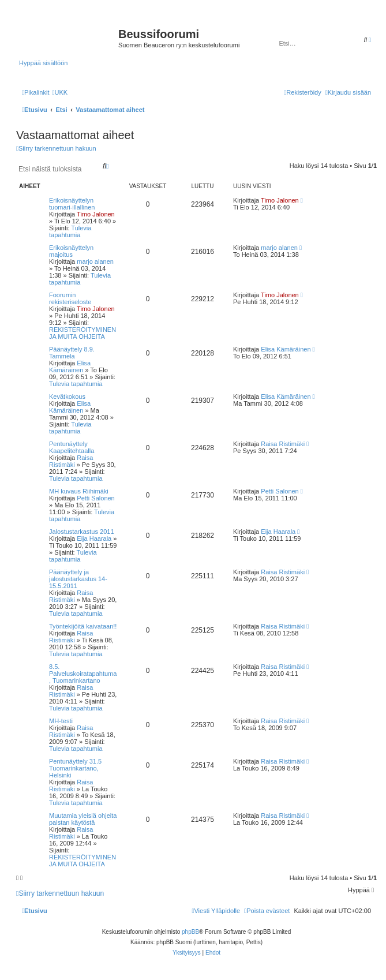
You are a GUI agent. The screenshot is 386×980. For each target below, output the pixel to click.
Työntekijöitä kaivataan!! (83, 626)
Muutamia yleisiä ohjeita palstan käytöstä (83, 819)
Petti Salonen (95, 498)
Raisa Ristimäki (71, 461)
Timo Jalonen (96, 214)
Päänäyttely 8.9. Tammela (72, 353)
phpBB (190, 932)
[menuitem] (60, 92)
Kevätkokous (67, 397)
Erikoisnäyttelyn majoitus (71, 251)
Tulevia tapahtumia (70, 231)
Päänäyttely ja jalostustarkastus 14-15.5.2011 (78, 579)
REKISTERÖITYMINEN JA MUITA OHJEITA (83, 333)
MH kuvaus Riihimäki (79, 491)
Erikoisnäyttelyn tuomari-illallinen (72, 204)
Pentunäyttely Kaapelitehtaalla (72, 447)
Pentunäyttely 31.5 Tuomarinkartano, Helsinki (75, 768)
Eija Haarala (94, 538)
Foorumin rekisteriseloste (70, 298)
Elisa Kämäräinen (70, 366)
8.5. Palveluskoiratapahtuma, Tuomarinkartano (83, 674)
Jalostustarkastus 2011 (82, 532)
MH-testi (61, 721)
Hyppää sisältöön (43, 63)
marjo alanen (95, 261)
